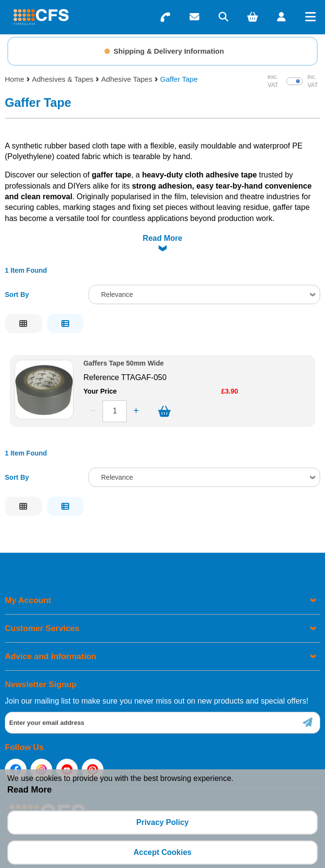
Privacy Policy (163, 822)
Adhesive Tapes (127, 79)
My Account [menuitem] (28, 600)
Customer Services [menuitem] (42, 628)
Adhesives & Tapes (63, 79)
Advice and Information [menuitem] (51, 656)
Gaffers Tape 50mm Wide (123, 363)
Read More (162, 238)
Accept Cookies (162, 852)
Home (15, 79)
